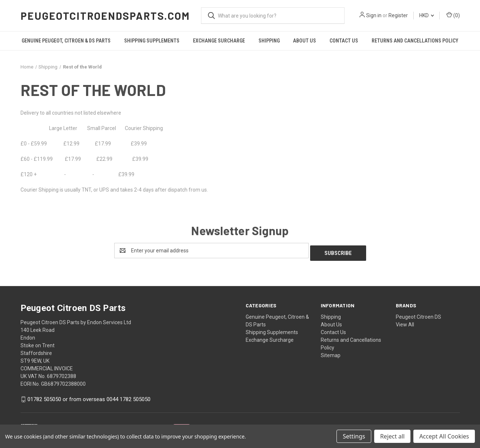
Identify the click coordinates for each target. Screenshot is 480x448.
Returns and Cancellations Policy (415, 41)
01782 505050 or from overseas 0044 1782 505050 (89, 397)
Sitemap (331, 353)
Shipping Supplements (152, 41)
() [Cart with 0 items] (453, 15)
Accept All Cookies (444, 436)
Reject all (392, 436)
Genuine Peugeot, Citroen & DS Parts (66, 41)
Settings (354, 436)
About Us (304, 41)
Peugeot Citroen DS (418, 314)
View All (405, 322)
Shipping (269, 41)
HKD (427, 15)
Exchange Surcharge (219, 41)
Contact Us (344, 41)
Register (398, 15)
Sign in (374, 15)
